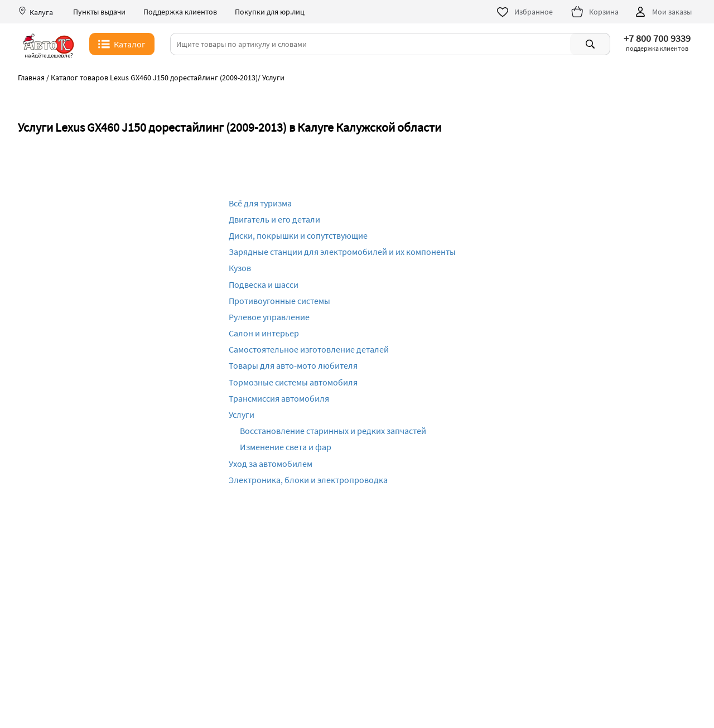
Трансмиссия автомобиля (279, 398)
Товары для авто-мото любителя (293, 365)
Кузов (240, 268)
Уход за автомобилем (271, 464)
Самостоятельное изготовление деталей (309, 349)
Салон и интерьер (264, 333)
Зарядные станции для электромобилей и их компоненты (342, 252)
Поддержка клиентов (180, 12)
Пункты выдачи (99, 12)
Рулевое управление (269, 317)
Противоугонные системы (279, 301)
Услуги (242, 414)
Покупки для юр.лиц (270, 12)
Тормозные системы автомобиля (293, 382)
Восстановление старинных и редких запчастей (333, 431)
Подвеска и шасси (264, 285)
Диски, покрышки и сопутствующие (298, 235)
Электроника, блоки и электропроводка (308, 480)
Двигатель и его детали (274, 219)
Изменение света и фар (286, 447)
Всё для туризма (260, 203)
